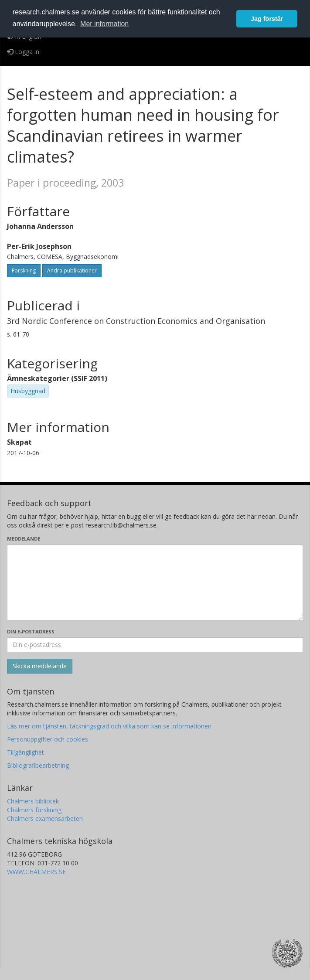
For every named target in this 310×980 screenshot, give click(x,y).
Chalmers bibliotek (33, 801)
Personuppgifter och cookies (48, 739)
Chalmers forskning (34, 810)
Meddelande (24, 539)
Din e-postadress (31, 631)
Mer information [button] (104, 24)
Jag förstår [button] (267, 19)
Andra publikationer (72, 271)
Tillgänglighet (26, 752)
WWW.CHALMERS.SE (36, 872)
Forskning (24, 271)
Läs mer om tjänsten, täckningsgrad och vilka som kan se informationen (109, 726)
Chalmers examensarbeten (45, 818)
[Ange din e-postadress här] (155, 645)
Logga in (23, 52)
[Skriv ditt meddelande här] (155, 582)
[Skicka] (40, 666)
